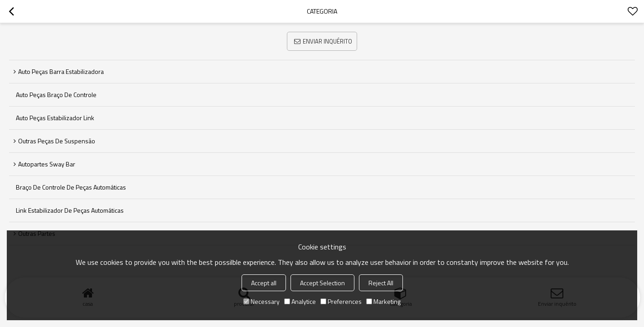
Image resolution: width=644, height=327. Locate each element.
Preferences (341, 301)
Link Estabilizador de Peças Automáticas (70, 210)
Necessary (261, 301)
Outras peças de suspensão (57, 141)
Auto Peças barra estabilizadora (61, 71)
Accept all (264, 283)
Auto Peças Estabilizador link (55, 118)
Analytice (300, 301)
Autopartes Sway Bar (47, 164)
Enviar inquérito (327, 41)
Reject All (381, 283)
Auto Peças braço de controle (56, 95)
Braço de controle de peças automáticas (71, 187)
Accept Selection (322, 283)
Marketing (383, 301)
